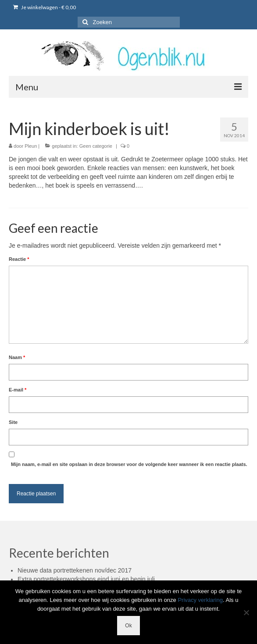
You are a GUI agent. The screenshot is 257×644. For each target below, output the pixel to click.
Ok (128, 626)
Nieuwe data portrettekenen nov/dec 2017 (75, 570)
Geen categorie (96, 146)
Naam (17, 357)
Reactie (19, 259)
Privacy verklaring (200, 600)
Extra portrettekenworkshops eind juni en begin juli (86, 579)
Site (13, 422)
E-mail (18, 390)
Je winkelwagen (45, 7)
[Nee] (246, 612)
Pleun (31, 146)
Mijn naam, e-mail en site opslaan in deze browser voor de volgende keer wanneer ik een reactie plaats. (129, 464)
